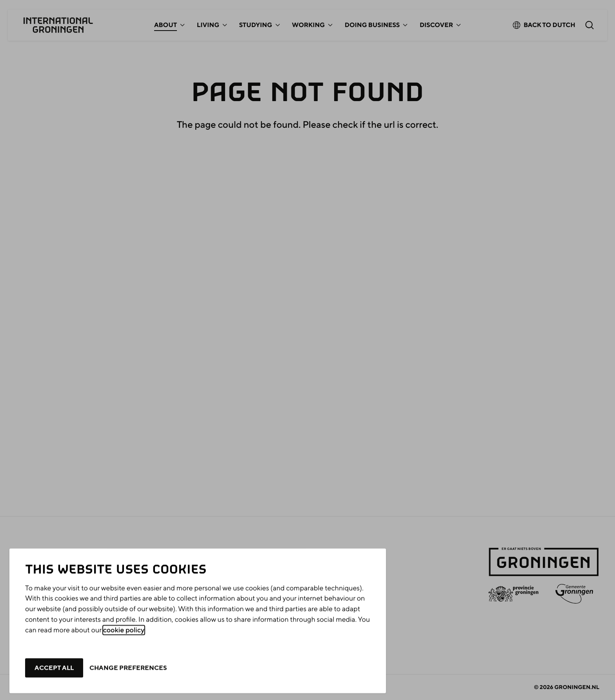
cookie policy (124, 644)
